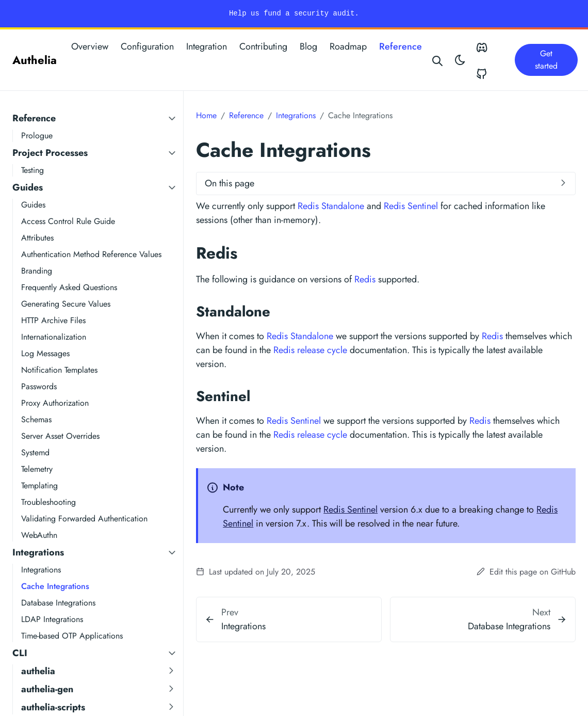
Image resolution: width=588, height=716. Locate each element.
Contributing (263, 46)
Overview (90, 46)
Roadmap (348, 46)
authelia (38, 671)
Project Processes (50, 153)
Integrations (38, 552)
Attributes (37, 238)
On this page (230, 183)
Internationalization (54, 337)
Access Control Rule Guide (68, 221)
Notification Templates (59, 370)
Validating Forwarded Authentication (84, 519)
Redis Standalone (331, 206)
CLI (20, 653)
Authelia (35, 60)
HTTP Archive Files (53, 320)
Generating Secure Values (66, 304)
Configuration (147, 46)
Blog (308, 46)
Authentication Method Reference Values (91, 254)
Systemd (35, 452)
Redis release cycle (310, 350)
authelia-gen (47, 689)
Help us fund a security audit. (294, 13)
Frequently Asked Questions (69, 287)
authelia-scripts (53, 707)
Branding (37, 271)
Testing (32, 170)
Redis (365, 279)
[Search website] (438, 60)
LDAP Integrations (52, 619)
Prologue (37, 136)
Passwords (39, 386)
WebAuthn (39, 535)
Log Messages (45, 353)
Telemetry (37, 469)
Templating (39, 486)
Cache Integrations (55, 586)
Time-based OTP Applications (72, 636)
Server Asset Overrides (60, 436)
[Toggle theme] (460, 60)
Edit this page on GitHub (526, 572)
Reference (401, 46)
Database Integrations (58, 603)
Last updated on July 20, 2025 (256, 572)
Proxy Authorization (55, 403)
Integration (207, 46)
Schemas (36, 419)
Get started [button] (546, 60)
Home (206, 115)
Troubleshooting (48, 502)
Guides (28, 187)
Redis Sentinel (411, 206)
